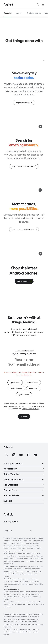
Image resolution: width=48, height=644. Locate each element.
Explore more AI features (25, 230)
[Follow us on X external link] (7, 455)
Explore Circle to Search (25, 166)
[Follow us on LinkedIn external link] (35, 455)
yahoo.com (24, 395)
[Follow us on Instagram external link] (14, 455)
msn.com (33, 389)
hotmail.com (32, 383)
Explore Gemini (25, 103)
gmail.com (15, 383)
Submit (24, 417)
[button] (44, 61)
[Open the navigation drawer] (44, 5)
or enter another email (24, 351)
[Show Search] (38, 5)
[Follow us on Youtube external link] (21, 455)
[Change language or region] (18, 531)
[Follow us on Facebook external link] (28, 455)
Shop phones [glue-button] (25, 281)
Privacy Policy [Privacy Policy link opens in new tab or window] (11, 522)
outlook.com (16, 389)
